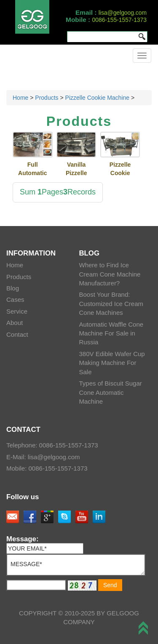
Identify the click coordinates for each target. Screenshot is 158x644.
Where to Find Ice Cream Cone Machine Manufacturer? (110, 274)
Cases (15, 299)
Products (47, 98)
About (15, 323)
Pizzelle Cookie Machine (98, 98)
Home (20, 98)
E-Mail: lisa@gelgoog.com (43, 457)
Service (17, 311)
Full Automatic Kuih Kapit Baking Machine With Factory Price (32, 169)
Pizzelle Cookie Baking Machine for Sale (120, 169)
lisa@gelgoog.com (123, 13)
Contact (17, 334)
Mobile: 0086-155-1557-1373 (47, 468)
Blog (13, 288)
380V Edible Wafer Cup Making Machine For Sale (112, 363)
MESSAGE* (76, 565)
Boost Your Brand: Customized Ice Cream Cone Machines (111, 303)
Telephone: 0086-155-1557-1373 (52, 445)
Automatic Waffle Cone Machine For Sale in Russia (111, 333)
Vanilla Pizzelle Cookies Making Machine (76, 169)
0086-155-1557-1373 (119, 20)
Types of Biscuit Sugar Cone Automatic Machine (111, 392)
